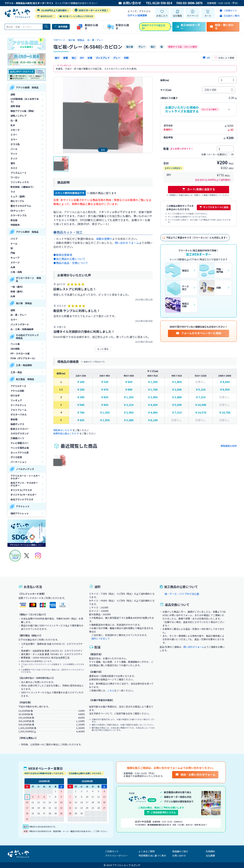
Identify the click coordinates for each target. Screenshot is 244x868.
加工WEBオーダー (188, 26)
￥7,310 (201, 397)
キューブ (15, 258)
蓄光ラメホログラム (21, 206)
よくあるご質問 (147, 851)
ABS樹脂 (15, 349)
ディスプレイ (103, 58)
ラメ (13, 192)
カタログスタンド (20, 433)
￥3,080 (128, 420)
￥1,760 (153, 390)
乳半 (13, 125)
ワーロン (15, 177)
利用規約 (210, 851)
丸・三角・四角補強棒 (22, 329)
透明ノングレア (19, 116)
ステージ (15, 262)
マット (14, 153)
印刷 (126, 58)
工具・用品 (16, 372)
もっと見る (103, 349)
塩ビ (74, 58)
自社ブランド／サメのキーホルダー (24, 484)
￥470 (105, 390)
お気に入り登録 (224, 58)
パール (14, 149)
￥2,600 (177, 390)
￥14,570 (201, 412)
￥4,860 (153, 412)
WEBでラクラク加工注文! (153, 26)
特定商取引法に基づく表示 (152, 855)
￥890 (129, 390)
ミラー (14, 135)
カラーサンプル (19, 215)
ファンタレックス (20, 182)
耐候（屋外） (17, 291)
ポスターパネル (19, 414)
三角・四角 (16, 272)
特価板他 (15, 225)
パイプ (14, 239)
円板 (13, 253)
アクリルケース (18, 386)
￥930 (105, 405)
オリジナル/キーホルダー (24, 495)
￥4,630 (225, 382)
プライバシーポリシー (116, 855)
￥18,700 (225, 412)
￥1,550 (105, 420)
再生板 (14, 220)
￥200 (81, 382)
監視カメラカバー (20, 429)
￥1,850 (177, 382)
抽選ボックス (17, 424)
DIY (82, 58)
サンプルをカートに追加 (214, 207)
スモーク (15, 130)
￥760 (81, 412)
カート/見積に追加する (198, 189)
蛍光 (13, 163)
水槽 (90, 58)
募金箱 (14, 419)
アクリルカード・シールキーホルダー (25, 477)
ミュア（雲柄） (19, 196)
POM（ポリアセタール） (24, 358)
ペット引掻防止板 (20, 448)
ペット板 (15, 344)
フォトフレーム (19, 410)
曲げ (57, 58)
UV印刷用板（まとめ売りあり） (25, 100)
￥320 (105, 382)
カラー (14, 139)
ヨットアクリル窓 (20, 452)
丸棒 (13, 267)
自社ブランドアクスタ (22, 499)
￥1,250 (153, 382)
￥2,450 (153, 397)
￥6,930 (225, 390)
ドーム (14, 243)
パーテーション (19, 462)
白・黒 (14, 120)
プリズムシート (19, 173)
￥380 (81, 397)
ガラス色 (15, 144)
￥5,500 (177, 405)
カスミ (14, 168)
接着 (66, 58)
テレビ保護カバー (20, 443)
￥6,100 (153, 420)
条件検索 (61, 27)
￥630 (129, 382)
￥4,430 (153, 405)
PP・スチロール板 (20, 353)
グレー (117, 58)
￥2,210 (128, 405)
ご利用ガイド (112, 851)
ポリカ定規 (16, 457)
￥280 (81, 390)
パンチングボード (20, 324)
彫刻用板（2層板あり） (23, 187)
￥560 (81, 405)
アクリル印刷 (17, 391)
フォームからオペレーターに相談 (199, 333)
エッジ (14, 158)
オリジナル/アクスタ (21, 490)
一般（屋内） (17, 287)
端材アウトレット (20, 513)
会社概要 (210, 855)
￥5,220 (201, 390)
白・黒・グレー (19, 315)
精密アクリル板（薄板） (23, 111)
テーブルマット (18, 405)
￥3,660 (177, 397)
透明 (13, 94)
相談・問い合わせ (222, 26)
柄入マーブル (17, 201)
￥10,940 (201, 405)
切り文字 (15, 395)
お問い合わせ (130, 3)
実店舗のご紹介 (180, 851)
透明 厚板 (15, 106)
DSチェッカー (18, 210)
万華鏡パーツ (17, 438)
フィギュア (16, 400)
